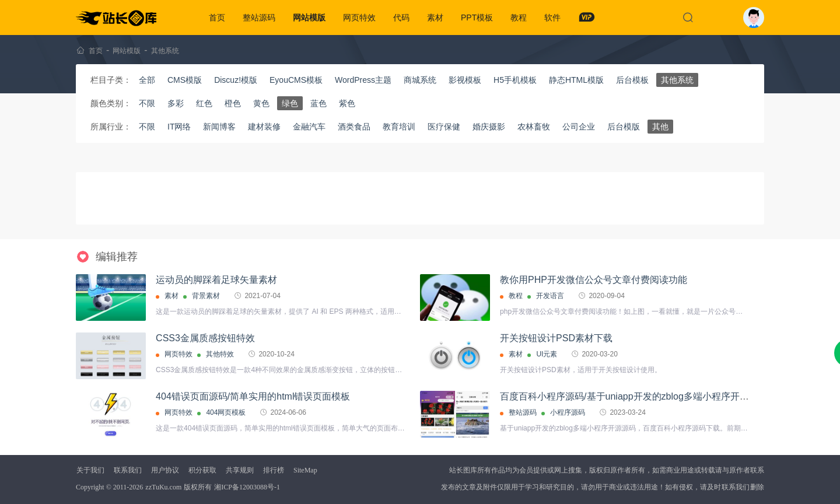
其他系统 (165, 51)
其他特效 (220, 354)
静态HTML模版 (576, 80)
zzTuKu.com (163, 487)
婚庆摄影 (489, 127)
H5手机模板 (515, 80)
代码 (401, 17)
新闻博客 (219, 127)
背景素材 (206, 296)
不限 (147, 103)
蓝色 (318, 103)
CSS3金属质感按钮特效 (205, 338)
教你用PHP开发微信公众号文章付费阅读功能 (594, 280)
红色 (204, 103)
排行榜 (274, 470)
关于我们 (90, 470)
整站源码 (259, 17)
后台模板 (632, 80)
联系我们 (128, 470)
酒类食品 (354, 127)
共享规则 (240, 470)
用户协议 (165, 470)
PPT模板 (477, 17)
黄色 (261, 103)
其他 (660, 127)
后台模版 (624, 127)
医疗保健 (444, 127)
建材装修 (264, 127)
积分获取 (202, 470)
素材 (435, 17)
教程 (519, 17)
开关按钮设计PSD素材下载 (556, 338)
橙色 (233, 103)
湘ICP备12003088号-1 (247, 487)
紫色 (347, 103)
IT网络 (179, 127)
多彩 (176, 103)
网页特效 (359, 17)
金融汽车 (309, 127)
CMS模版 (185, 80)
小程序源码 (568, 412)
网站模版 (309, 17)
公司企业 (579, 127)
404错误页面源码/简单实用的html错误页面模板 (253, 396)
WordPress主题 (363, 80)
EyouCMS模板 (296, 80)
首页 (217, 17)
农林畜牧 (534, 127)
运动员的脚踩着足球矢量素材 (216, 280)
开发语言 (550, 296)
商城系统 (420, 80)
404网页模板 (226, 412)
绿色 (290, 103)
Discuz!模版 (236, 80)
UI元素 (547, 354)
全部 (147, 80)
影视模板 (465, 80)
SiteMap (305, 470)
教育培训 (399, 127)
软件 (552, 17)
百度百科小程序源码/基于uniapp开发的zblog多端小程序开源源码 (634, 396)
